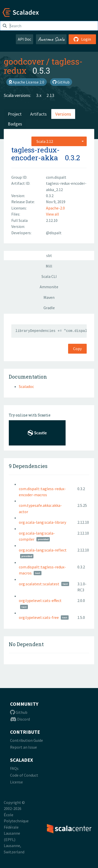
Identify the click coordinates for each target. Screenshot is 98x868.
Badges (15, 124)
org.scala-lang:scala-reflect (43, 550)
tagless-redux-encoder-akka (35, 154)
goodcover (24, 61)
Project (15, 114)
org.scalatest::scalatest (39, 584)
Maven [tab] (49, 297)
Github (19, 712)
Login (82, 39)
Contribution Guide (27, 740)
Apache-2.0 (55, 208)
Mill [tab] (49, 266)
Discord (20, 719)
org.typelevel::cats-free (39, 617)
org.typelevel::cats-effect (40, 600)
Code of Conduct (24, 775)
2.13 (50, 95)
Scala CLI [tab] (49, 276)
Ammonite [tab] (49, 287)
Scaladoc (26, 386)
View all (53, 214)
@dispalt (54, 233)
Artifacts (38, 114)
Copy (77, 349)
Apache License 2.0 (27, 82)
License (16, 782)
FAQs (14, 768)
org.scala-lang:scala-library (42, 522)
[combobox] (59, 141)
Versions (63, 114)
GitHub (61, 82)
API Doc (24, 39)
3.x (39, 95)
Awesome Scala (51, 39)
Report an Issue (23, 747)
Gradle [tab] (49, 308)
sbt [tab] (49, 255)
